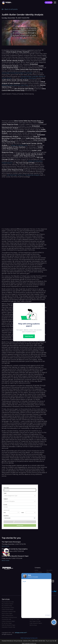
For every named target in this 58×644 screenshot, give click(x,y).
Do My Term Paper (7, 623)
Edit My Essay (33, 625)
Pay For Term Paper (7, 613)
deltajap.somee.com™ (21, 633)
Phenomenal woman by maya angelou (15, 549)
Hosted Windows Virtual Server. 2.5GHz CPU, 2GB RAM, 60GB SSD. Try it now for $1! (29, 641)
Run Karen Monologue (28, 78)
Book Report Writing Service (9, 617)
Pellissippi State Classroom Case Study (15, 85)
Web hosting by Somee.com (29, 638)
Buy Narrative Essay (7, 606)
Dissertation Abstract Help (9, 611)
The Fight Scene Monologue (11, 542)
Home (36, 570)
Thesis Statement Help (8, 602)
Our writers (49, 570)
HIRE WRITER (49, 3)
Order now (20, 525)
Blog (48, 572)
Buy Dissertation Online (8, 608)
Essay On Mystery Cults (19, 145)
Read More (6, 546)
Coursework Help (6, 619)
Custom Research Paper (8, 621)
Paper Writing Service (7, 615)
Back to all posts (10, 9)
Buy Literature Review (7, 604)
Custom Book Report (8, 610)
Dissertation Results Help (8, 627)
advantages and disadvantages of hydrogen (17, 73)
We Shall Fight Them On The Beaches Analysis (23, 175)
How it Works (38, 572)
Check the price (29, 336)
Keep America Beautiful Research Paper (15, 556)
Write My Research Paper (8, 625)
